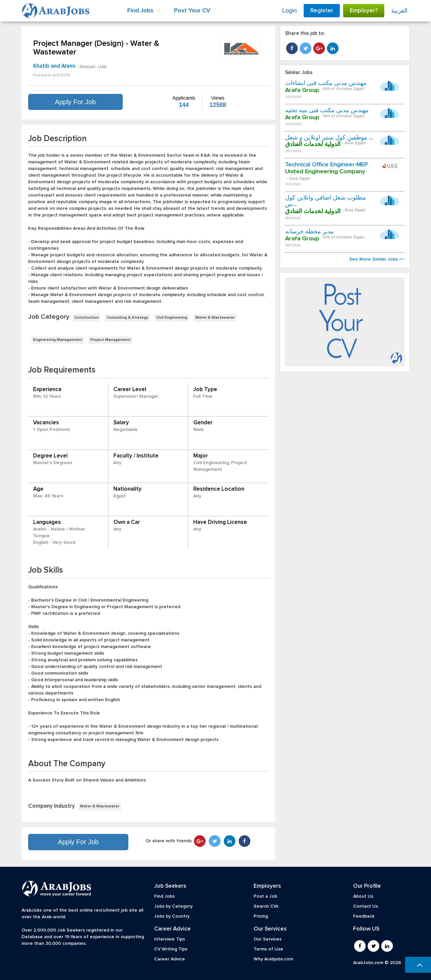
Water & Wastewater (215, 318)
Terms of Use (268, 949)
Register (322, 11)
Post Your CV (192, 11)
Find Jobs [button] (144, 11)
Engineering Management (58, 340)
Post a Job (265, 896)
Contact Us (366, 906)
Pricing (261, 916)
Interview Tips (170, 939)
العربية (399, 11)
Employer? (364, 11)
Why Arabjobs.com (273, 959)
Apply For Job (75, 102)
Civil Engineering (172, 318)
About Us (363, 896)
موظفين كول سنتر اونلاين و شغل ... (329, 138)
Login (289, 11)
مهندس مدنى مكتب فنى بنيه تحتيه (327, 111)
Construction (87, 318)
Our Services (268, 939)
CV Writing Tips (171, 949)
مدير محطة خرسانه (309, 232)
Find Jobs (164, 896)
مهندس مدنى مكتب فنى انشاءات (326, 83)
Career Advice (170, 959)
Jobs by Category (173, 906)
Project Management (110, 340)
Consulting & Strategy (127, 318)
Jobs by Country (172, 916)
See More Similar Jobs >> (377, 259)
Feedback (364, 916)
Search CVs (266, 906)
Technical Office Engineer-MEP (327, 165)
